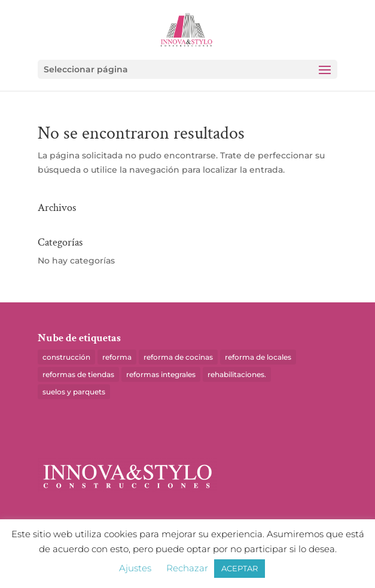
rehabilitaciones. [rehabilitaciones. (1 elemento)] (237, 374)
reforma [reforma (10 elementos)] (117, 357)
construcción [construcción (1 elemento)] (66, 357)
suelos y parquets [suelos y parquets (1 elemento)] (74, 392)
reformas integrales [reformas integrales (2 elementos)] (161, 374)
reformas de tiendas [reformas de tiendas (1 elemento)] (78, 374)
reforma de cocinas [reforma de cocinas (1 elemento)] (178, 357)
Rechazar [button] (187, 568)
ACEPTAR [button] (240, 568)
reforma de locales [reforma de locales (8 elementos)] (258, 357)
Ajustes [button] (135, 568)
